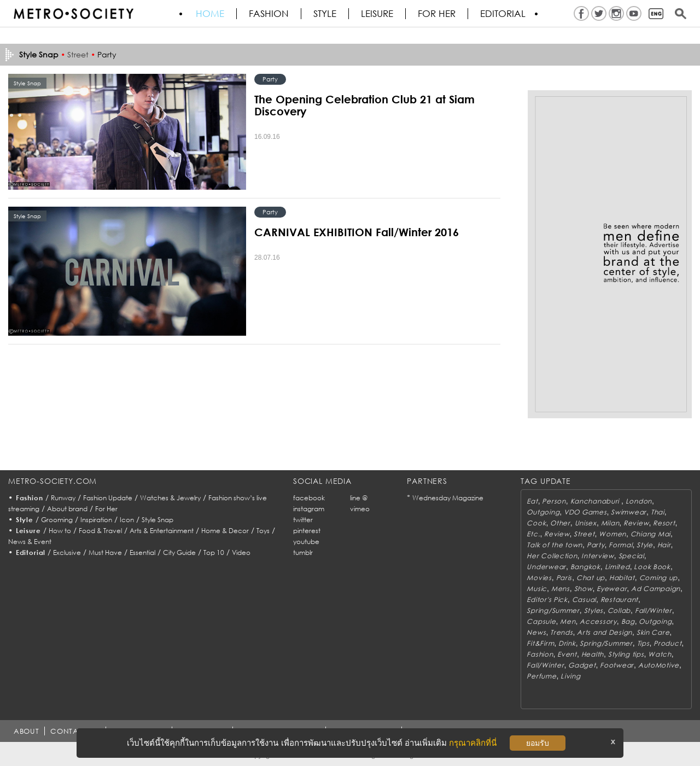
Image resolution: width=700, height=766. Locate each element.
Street (78, 54)
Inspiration (96, 520)
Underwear (546, 567)
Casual (584, 600)
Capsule (541, 621)
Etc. (533, 534)
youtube (306, 542)
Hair (664, 545)
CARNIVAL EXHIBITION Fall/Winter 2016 (357, 232)
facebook (309, 498)
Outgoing (543, 512)
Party (107, 54)
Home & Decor (225, 531)
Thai (658, 512)
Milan (610, 523)
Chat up (591, 578)
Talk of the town (555, 545)
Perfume (541, 676)
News (536, 632)
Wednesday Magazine (448, 498)
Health (593, 654)
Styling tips (626, 654)
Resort (664, 523)
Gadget (582, 665)
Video (241, 552)
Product (667, 643)
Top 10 (214, 552)
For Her (106, 509)
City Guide (179, 552)
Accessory (598, 621)
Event (567, 654)
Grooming (57, 520)
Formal (620, 545)
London (639, 501)
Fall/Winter (654, 610)
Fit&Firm (540, 643)
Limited (617, 567)
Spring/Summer (553, 610)
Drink (567, 643)
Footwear (617, 665)
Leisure (377, 14)
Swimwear (629, 512)
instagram (309, 509)
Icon (127, 520)
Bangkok (585, 567)
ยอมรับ (538, 743)
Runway (63, 498)
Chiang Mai (651, 534)
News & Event (30, 542)
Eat (532, 501)
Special (631, 556)
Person (554, 501)
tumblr (303, 552)
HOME (210, 14)
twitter (303, 520)
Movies (539, 578)
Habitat (622, 578)
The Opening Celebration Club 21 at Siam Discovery (364, 105)
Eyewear (612, 589)
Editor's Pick (547, 600)
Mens (561, 589)
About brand (67, 509)
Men (568, 621)
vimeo (360, 509)
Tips (643, 643)
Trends (561, 632)
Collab (619, 610)
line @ (359, 498)
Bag (628, 621)
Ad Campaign (656, 589)
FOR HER (437, 14)
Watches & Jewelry (170, 498)
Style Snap (157, 520)
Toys (263, 531)
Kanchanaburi (596, 501)
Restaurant (619, 600)
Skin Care (653, 632)
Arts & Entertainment (162, 531)
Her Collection (552, 556)
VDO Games (585, 512)
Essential (142, 552)
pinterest (307, 531)
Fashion (269, 14)
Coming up (658, 578)
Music (537, 589)
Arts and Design (605, 632)
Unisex (586, 523)
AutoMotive (659, 665)
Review (636, 523)
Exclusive (67, 552)
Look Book (652, 567)
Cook (536, 523)
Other (560, 523)
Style (325, 14)
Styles (594, 610)
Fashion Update (108, 498)
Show (584, 589)
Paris (564, 578)
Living (570, 676)
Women (612, 534)
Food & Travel (100, 531)
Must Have (105, 552)
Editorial (503, 14)
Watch (660, 654)
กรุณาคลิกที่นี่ (473, 743)
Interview (597, 556)
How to (60, 531)
